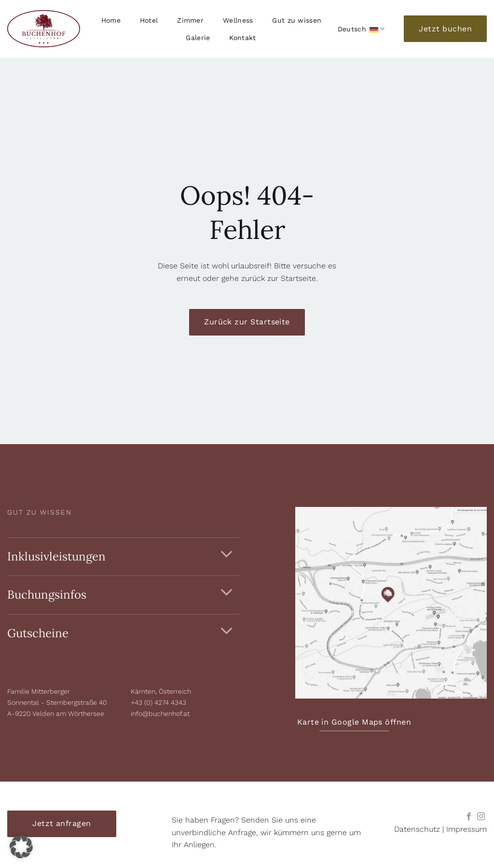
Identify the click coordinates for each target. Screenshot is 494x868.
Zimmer (190, 20)
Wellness (238, 20)
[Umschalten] (227, 554)
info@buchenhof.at (160, 714)
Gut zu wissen (297, 20)
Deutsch (361, 29)
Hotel (149, 20)
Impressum (467, 829)
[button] (21, 847)
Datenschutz (417, 829)
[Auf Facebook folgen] (469, 817)
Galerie (198, 38)
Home (111, 20)
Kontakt (242, 38)
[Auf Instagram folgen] (481, 817)
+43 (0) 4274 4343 (158, 702)
